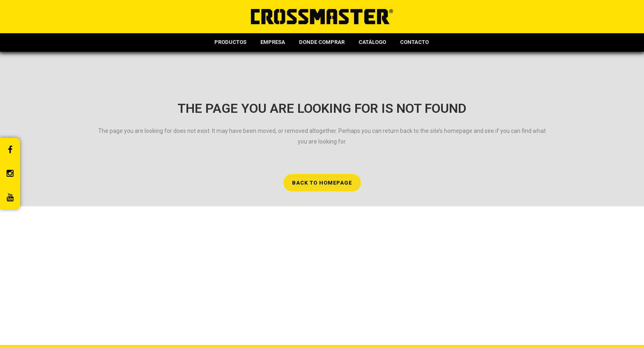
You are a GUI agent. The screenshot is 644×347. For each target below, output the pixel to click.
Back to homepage (322, 183)
